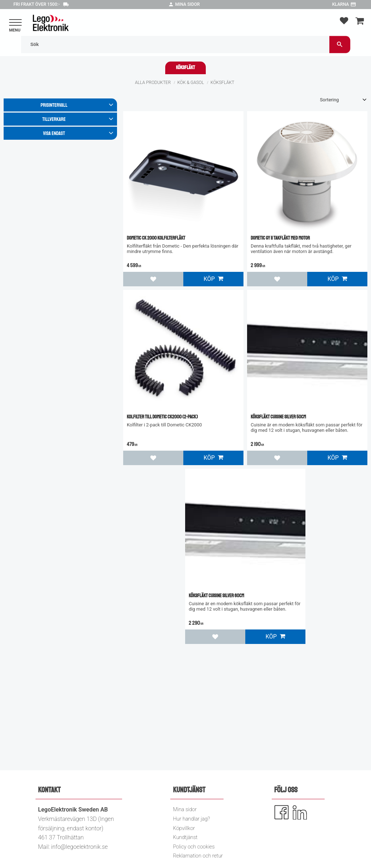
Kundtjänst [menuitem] (185, 837)
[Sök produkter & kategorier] (175, 44)
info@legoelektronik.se (79, 847)
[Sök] (340, 44)
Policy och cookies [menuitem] (194, 847)
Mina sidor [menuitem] (185, 810)
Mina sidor (188, 4)
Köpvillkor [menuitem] (184, 828)
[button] (15, 23)
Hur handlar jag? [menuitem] (191, 819)
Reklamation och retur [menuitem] (198, 856)
